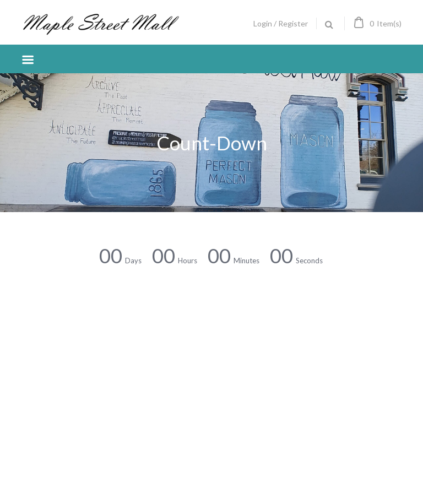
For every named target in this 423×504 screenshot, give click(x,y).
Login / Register (281, 23)
